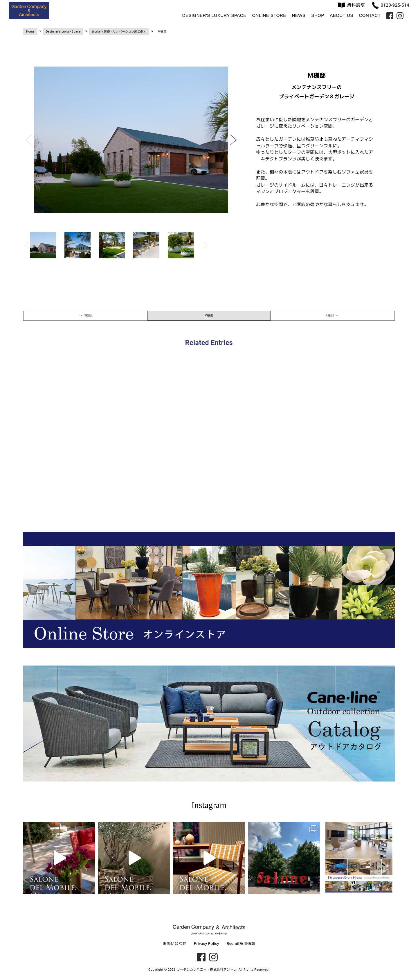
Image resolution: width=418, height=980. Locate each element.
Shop (318, 15)
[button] (28, 140)
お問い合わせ (175, 944)
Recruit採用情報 (241, 944)
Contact (370, 15)
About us (341, 15)
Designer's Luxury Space (214, 15)
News (299, 15)
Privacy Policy (207, 944)
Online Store (269, 15)
